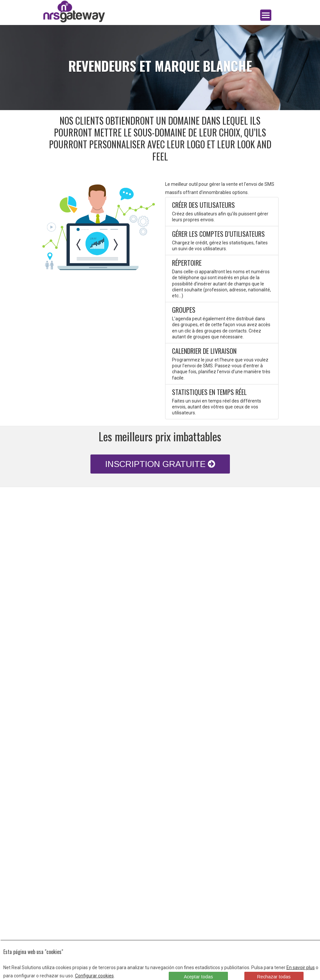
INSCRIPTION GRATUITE (160, 464)
